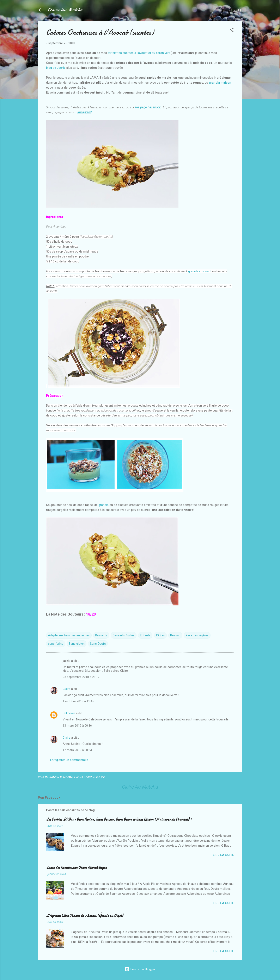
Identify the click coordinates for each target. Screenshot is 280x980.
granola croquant (200, 271)
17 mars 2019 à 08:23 (77, 750)
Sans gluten (77, 644)
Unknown (69, 713)
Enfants (145, 635)
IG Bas (160, 635)
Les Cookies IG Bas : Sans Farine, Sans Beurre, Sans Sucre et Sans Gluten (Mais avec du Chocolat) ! (119, 819)
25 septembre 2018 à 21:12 (81, 677)
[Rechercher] (240, 11)
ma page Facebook (148, 107)
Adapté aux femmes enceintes (69, 635)
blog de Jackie (56, 68)
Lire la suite (223, 855)
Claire (66, 689)
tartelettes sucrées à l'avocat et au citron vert (139, 53)
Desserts (101, 635)
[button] (232, 30)
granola (104, 505)
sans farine (56, 644)
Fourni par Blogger (140, 969)
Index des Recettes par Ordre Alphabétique (77, 868)
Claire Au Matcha (65, 10)
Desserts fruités (124, 635)
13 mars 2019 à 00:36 (77, 726)
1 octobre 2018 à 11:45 (78, 701)
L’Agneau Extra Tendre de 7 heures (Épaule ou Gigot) (85, 916)
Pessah (175, 635)
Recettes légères (197, 635)
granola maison (220, 83)
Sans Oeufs (98, 644)
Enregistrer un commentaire (69, 760)
